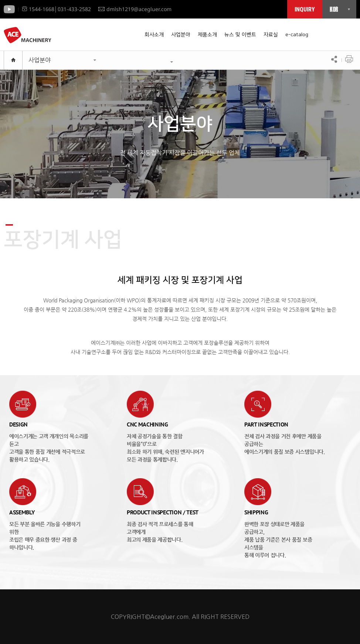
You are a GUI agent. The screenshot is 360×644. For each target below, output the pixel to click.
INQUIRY (305, 9)
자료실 (271, 35)
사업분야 (181, 35)
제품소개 (207, 35)
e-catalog (297, 35)
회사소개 (154, 35)
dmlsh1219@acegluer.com (135, 9)
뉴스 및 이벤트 (240, 35)
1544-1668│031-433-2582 (57, 9)
